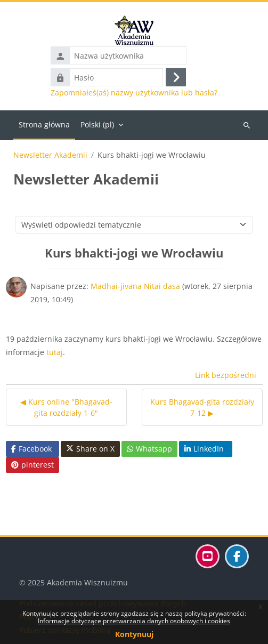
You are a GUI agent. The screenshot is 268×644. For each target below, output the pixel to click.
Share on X (90, 449)
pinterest (33, 465)
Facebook (31, 449)
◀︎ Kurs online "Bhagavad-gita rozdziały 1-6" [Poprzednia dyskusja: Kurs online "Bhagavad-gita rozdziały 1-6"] (66, 407)
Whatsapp (149, 449)
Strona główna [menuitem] (44, 124)
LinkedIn (204, 449)
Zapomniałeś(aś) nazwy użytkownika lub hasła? (134, 93)
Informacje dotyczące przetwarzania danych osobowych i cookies (134, 621)
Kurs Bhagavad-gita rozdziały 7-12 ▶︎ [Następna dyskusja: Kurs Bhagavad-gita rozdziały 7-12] (202, 407)
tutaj (55, 352)
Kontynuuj (134, 634)
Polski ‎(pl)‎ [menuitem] (97, 124)
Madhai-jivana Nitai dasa (135, 286)
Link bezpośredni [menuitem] (226, 375)
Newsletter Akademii (50, 155)
